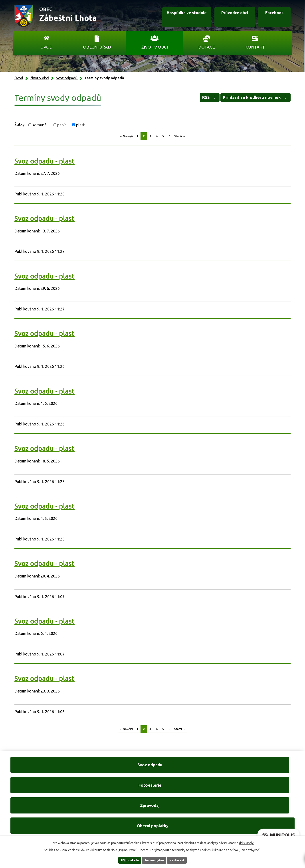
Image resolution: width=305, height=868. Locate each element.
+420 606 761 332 (105, 811)
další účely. (247, 843)
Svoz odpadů (67, 78)
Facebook (270, 16)
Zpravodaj (189, 768)
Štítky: (20, 124)
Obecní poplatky (263, 768)
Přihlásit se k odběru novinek (250, 99)
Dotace (207, 47)
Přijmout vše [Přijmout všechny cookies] (126, 860)
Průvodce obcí (221, 16)
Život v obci (155, 47)
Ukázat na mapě (210, 820)
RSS (195, 99)
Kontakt (255, 47)
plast (80, 125)
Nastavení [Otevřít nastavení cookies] (181, 860)
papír (62, 125)
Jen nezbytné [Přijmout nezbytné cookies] (154, 860)
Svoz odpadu (42, 768)
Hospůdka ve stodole (167, 16)
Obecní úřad (97, 47)
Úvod (47, 47)
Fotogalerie (115, 768)
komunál (40, 125)
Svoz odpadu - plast (45, 161)
